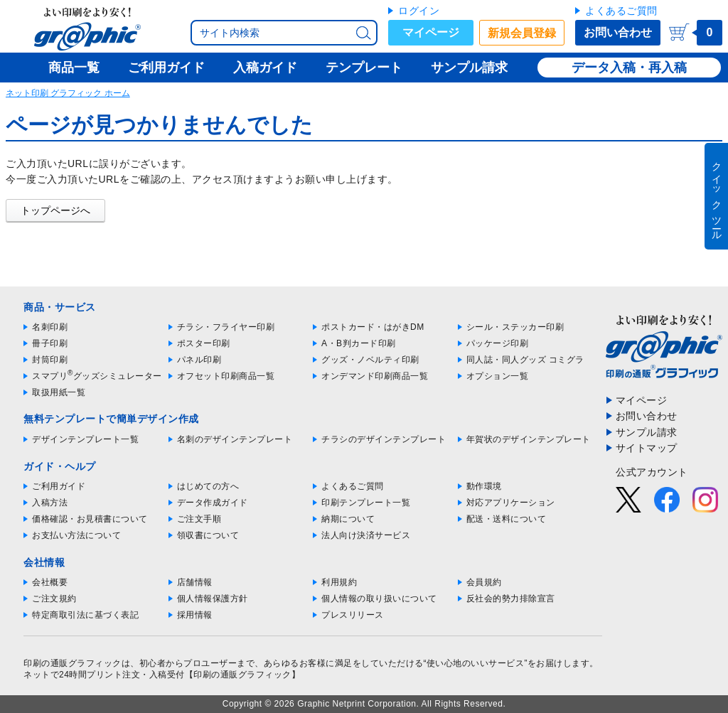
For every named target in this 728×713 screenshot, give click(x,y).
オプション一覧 (498, 376)
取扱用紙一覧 (59, 392)
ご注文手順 (199, 519)
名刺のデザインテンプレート (235, 439)
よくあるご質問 (621, 11)
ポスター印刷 (204, 343)
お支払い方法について (76, 535)
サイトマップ (647, 448)
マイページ (431, 32)
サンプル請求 (647, 432)
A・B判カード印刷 (359, 343)
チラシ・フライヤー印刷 (226, 327)
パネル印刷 (199, 360)
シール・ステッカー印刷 (515, 327)
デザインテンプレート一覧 (85, 439)
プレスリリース (353, 615)
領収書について (208, 535)
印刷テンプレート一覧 (366, 503)
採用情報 (195, 615)
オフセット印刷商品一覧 (226, 376)
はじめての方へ (208, 486)
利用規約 (339, 582)
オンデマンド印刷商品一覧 (375, 376)
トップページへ (55, 210)
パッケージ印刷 (498, 343)
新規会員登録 (522, 33)
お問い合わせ (618, 32)
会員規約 (484, 582)
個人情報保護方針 (213, 599)
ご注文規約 (54, 599)
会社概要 (50, 582)
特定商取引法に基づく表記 (85, 615)
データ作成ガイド (213, 503)
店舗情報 (195, 582)
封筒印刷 (50, 360)
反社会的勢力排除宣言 (511, 599)
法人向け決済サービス (366, 535)
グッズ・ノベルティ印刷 (370, 360)
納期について (348, 519)
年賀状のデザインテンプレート (529, 439)
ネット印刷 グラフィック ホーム (68, 93)
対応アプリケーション (511, 503)
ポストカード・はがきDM (373, 327)
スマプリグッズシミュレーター (97, 376)
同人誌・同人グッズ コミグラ (525, 360)
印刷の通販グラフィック (73, 663)
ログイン (419, 11)
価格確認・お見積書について (90, 519)
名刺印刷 (50, 327)
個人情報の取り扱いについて (379, 599)
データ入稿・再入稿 (629, 68)
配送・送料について (507, 519)
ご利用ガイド (59, 486)
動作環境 (484, 486)
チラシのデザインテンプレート (384, 439)
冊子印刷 (50, 343)
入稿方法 (50, 503)
